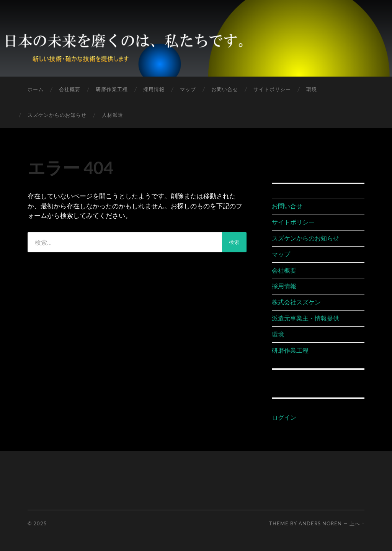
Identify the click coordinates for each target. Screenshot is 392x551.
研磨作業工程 (112, 89)
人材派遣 (113, 115)
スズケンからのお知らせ (57, 115)
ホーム (36, 89)
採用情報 (154, 89)
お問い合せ (225, 89)
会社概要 (70, 89)
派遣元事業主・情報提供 (305, 318)
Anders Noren (320, 523)
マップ (188, 89)
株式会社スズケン (296, 302)
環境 (312, 89)
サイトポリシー (272, 89)
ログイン (284, 417)
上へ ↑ (357, 523)
